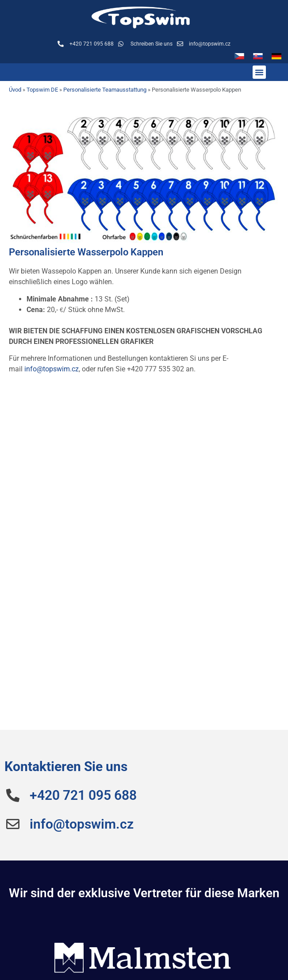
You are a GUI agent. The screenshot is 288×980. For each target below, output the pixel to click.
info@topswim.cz (52, 369)
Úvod (15, 90)
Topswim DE (42, 90)
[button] (259, 72)
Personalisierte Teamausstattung (105, 90)
